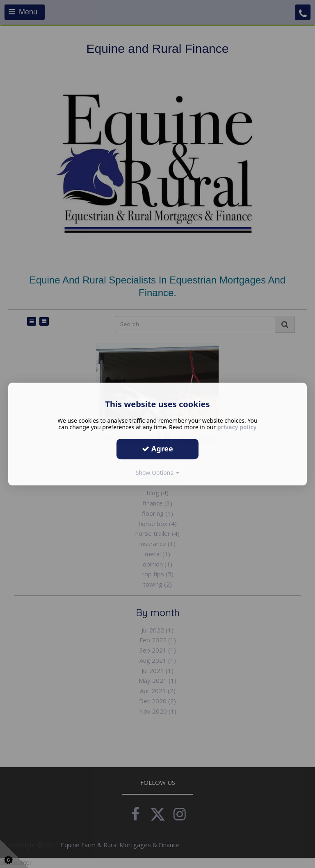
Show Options (158, 473)
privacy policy (237, 427)
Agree (157, 449)
